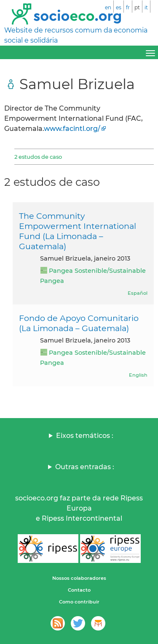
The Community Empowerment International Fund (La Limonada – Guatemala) (78, 231)
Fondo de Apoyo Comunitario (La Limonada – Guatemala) (79, 323)
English (138, 375)
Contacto (79, 590)
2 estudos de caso (38, 157)
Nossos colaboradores (79, 578)
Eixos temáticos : (85, 436)
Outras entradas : (85, 467)
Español (138, 293)
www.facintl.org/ (72, 129)
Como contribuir (79, 602)
